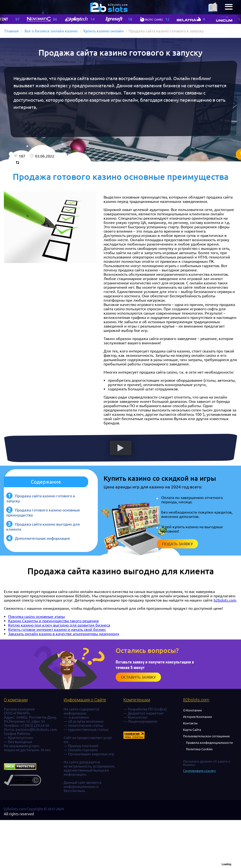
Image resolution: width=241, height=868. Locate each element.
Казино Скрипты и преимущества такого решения (53, 621)
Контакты (190, 723)
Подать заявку (177, 544)
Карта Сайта (192, 730)
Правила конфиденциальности (209, 743)
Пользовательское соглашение (206, 736)
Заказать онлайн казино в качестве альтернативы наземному (64, 634)
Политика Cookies (199, 749)
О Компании (192, 710)
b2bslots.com (225, 600)
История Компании (198, 717)
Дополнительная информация (42, 538)
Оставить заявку (138, 677)
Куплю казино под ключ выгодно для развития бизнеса (59, 625)
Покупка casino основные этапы (37, 616)
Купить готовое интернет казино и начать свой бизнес (57, 629)
